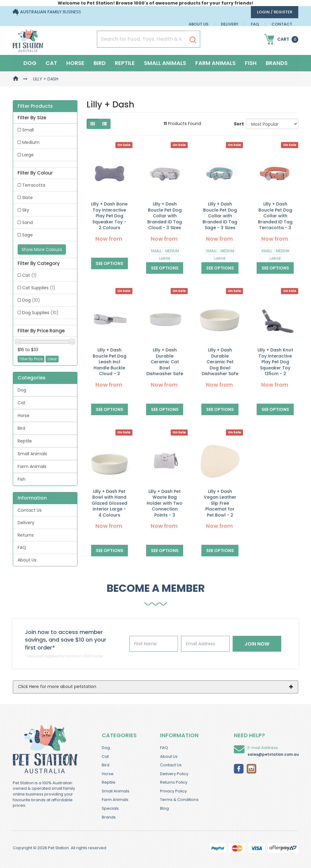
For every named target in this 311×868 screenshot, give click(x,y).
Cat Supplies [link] (39, 288)
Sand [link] (27, 222)
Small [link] (28, 130)
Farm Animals (215, 63)
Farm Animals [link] (32, 466)
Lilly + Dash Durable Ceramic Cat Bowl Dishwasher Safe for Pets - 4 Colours (165, 368)
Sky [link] (26, 210)
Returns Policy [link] (174, 782)
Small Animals (165, 63)
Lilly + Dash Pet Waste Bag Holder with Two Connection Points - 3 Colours (165, 506)
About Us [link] (27, 560)
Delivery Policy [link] (174, 774)
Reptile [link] (25, 441)
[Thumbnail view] (93, 124)
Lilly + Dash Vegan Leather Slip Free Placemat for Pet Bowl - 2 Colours (220, 506)
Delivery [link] (26, 523)
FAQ (255, 24)
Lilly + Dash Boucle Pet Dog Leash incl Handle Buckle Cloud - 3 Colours (109, 365)
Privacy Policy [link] (173, 791)
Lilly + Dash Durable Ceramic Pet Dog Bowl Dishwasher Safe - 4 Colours (220, 365)
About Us (198, 24)
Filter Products (35, 106)
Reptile (125, 63)
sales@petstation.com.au (273, 754)
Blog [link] (164, 808)
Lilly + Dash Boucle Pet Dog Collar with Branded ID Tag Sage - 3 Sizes (220, 216)
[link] (239, 768)
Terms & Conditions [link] (179, 800)
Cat (51, 63)
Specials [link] (110, 808)
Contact (282, 24)
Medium (172, 251)
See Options (109, 263)
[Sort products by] (272, 124)
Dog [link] (31, 300)
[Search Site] (193, 39)
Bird (100, 63)
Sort (238, 124)
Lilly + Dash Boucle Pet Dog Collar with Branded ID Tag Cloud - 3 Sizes (165, 216)
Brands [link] (109, 817)
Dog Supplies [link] (40, 313)
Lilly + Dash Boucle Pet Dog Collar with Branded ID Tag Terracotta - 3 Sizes (275, 219)
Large (165, 258)
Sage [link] (27, 235)
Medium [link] (31, 142)
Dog (30, 63)
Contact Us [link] (30, 510)
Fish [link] (22, 479)
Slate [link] (27, 198)
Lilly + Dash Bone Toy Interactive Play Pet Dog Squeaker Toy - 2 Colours (109, 216)
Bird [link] (21, 428)
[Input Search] (142, 39)
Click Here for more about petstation (57, 687)
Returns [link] (26, 535)
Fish (251, 63)
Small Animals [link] (32, 454)
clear (52, 359)
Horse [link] (24, 415)
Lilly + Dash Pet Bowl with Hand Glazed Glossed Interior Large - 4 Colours (109, 503)
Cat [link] (29, 275)
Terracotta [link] (34, 185)
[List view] (104, 124)
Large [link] (28, 155)
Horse (75, 63)
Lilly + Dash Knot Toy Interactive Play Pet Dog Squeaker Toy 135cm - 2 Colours (275, 365)
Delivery (230, 24)
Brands (277, 63)
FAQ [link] (22, 548)
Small (156, 251)
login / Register (275, 12)
